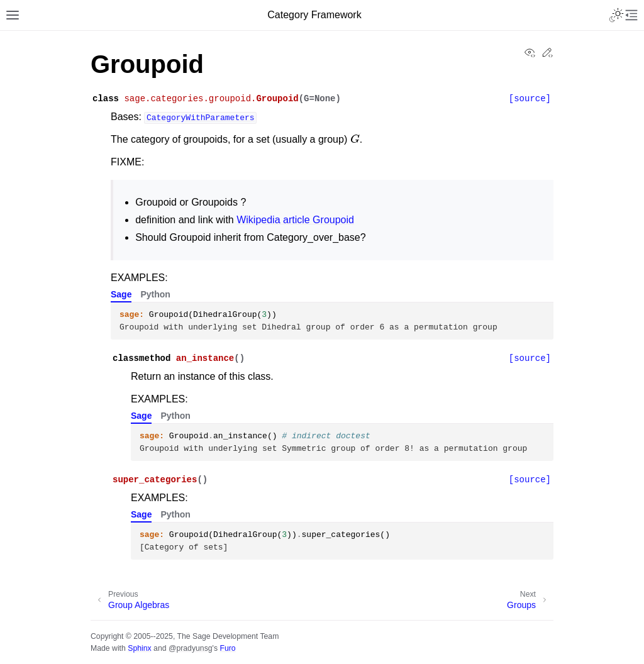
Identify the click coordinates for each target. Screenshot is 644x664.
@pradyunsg (191, 648)
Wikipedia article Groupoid (295, 220)
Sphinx (139, 648)
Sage (121, 294)
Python (155, 294)
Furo (227, 648)
